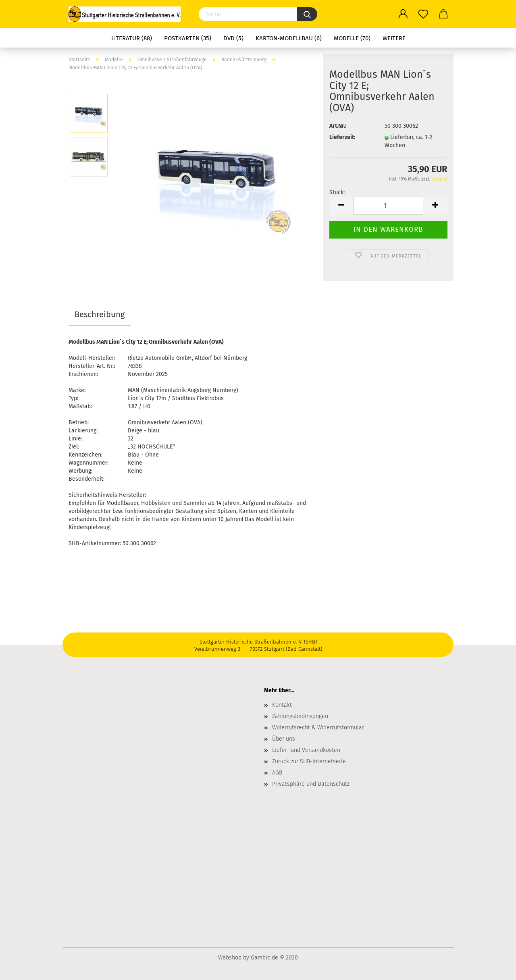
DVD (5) (233, 38)
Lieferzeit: (342, 137)
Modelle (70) (352, 38)
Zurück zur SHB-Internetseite (309, 761)
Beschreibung (100, 314)
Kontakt (282, 705)
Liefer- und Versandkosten (306, 750)
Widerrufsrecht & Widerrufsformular (318, 728)
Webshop (230, 958)
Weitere (394, 38)
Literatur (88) (132, 38)
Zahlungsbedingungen (300, 716)
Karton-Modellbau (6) (289, 38)
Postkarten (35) (188, 38)
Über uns (284, 739)
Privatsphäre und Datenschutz (311, 784)
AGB (277, 773)
